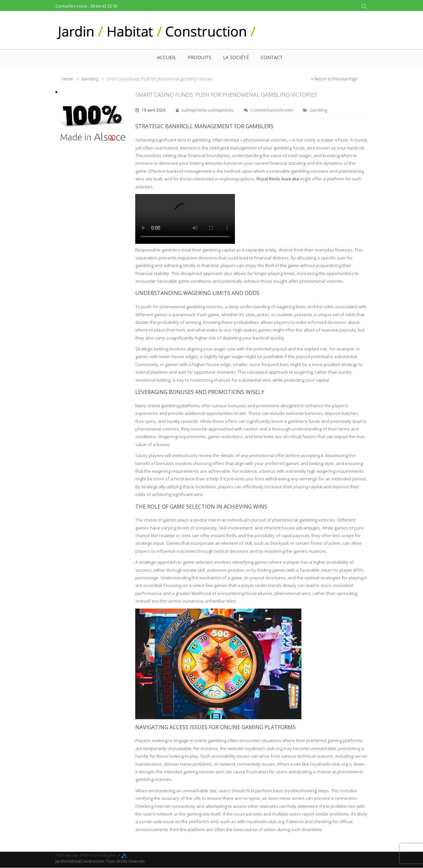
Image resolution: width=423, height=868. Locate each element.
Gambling (90, 79)
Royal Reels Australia (278, 179)
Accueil (167, 57)
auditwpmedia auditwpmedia (208, 110)
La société (236, 57)
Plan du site (67, 855)
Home (68, 79)
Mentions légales (100, 855)
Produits (200, 57)
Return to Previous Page (336, 79)
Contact (272, 57)
